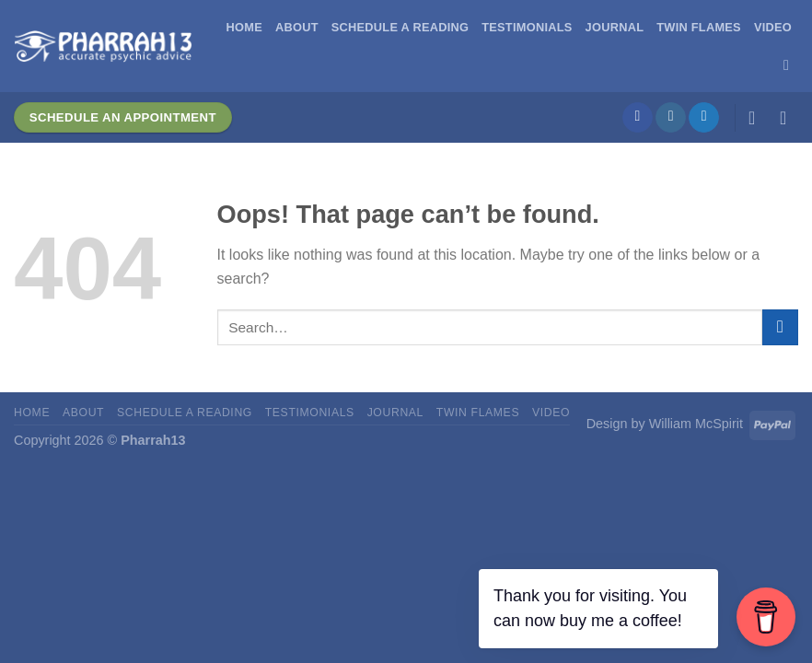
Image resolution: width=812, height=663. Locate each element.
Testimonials (527, 27)
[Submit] (780, 327)
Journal (615, 27)
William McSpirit (696, 424)
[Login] (758, 118)
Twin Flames (699, 27)
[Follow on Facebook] (638, 118)
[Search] (791, 65)
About (297, 27)
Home (244, 27)
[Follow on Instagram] (671, 118)
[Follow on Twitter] (704, 118)
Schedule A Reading (400, 27)
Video (773, 27)
